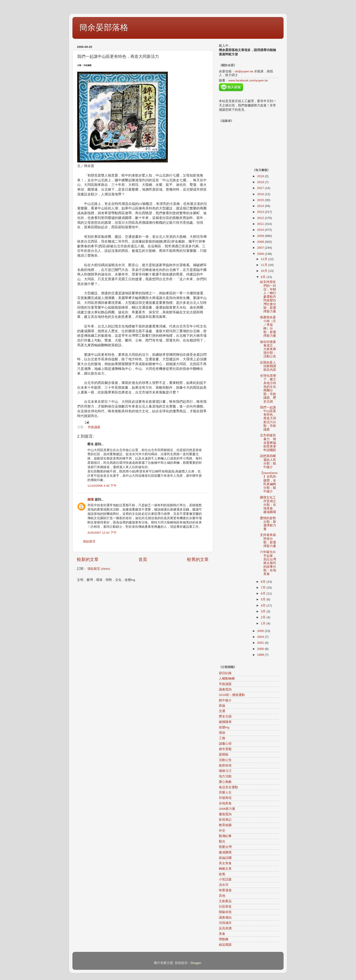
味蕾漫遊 (225, 890)
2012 (261, 218)
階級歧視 (225, 912)
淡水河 (224, 885)
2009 (261, 236)
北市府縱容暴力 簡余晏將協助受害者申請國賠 (268, 443)
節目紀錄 (225, 673)
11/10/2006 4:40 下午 (102, 486)
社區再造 (225, 907)
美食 (222, 934)
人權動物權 (227, 679)
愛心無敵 (225, 782)
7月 (264, 588)
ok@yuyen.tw (244, 71)
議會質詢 (225, 689)
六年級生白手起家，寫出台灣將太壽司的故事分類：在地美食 (268, 563)
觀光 (222, 841)
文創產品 (225, 901)
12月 (265, 259)
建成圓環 (225, 852)
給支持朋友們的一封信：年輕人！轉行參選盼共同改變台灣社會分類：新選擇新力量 (268, 297)
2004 (261, 637)
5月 (264, 599)
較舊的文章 (198, 559)
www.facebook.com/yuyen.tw (248, 80)
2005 (261, 631)
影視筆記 (225, 820)
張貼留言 (89, 542)
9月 (264, 277)
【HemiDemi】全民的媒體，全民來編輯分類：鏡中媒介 (269, 482)
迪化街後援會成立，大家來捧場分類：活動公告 (268, 349)
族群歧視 (225, 765)
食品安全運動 (228, 787)
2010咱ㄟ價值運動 (232, 695)
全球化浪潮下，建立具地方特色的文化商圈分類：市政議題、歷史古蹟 (268, 388)
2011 (261, 224)
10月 (265, 271)
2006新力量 (227, 809)
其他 (222, 896)
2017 (261, 188)
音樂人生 (225, 792)
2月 (264, 617)
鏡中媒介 (225, 700)
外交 (222, 831)
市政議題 (94, 427)
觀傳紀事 (225, 836)
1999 (261, 655)
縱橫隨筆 (225, 722)
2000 (261, 649)
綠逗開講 (225, 945)
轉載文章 (225, 869)
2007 (261, 248)
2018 (261, 182)
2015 (261, 200)
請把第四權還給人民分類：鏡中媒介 (268, 462)
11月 (265, 265)
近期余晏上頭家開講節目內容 (268, 366)
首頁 (143, 559)
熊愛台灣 (225, 847)
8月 (264, 582)
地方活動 (225, 776)
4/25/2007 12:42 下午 (102, 533)
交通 (222, 711)
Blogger (196, 963)
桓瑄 (91, 500)
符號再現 (225, 798)
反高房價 (225, 928)
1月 (264, 623)
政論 (222, 706)
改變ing (224, 727)
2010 (261, 230)
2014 (261, 206)
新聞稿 (224, 755)
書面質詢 (225, 814)
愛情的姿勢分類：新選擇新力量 (268, 524)
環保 (222, 733)
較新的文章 (88, 559)
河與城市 (225, 923)
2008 (261, 242)
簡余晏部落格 (104, 27)
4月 (264, 605)
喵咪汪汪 (225, 771)
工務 (222, 738)
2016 (261, 194)
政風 (222, 874)
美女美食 (225, 863)
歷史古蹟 (225, 716)
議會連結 (225, 917)
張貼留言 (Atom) (99, 569)
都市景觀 (225, 749)
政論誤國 (225, 858)
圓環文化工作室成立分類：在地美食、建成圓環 (268, 505)
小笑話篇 (225, 879)
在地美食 (225, 803)
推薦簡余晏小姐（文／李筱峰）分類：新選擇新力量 (268, 327)
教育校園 (225, 825)
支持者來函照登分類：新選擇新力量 (268, 540)
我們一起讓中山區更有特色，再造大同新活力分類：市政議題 (268, 418)
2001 (261, 643)
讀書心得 (225, 744)
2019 (261, 176)
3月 (264, 611)
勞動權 (224, 939)
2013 (261, 212)
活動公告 (225, 760)
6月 (264, 593)
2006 (261, 254)
